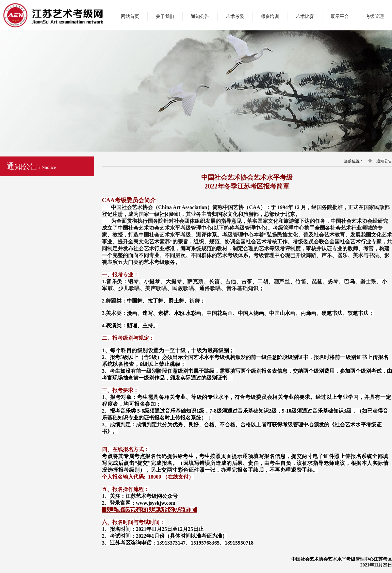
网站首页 (130, 16)
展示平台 (340, 16)
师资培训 (270, 16)
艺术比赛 (305, 16)
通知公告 (200, 16)
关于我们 (165, 16)
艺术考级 (235, 16)
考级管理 (375, 16)
